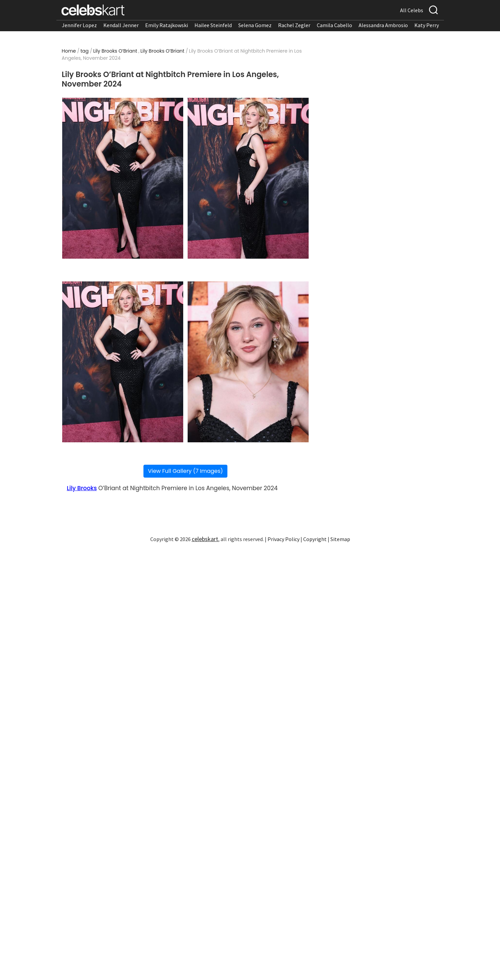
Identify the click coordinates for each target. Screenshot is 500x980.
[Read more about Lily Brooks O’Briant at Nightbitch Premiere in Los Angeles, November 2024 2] (248, 178)
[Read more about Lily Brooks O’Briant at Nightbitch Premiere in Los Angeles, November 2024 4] (248, 362)
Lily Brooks (82, 488)
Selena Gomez (255, 25)
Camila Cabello (334, 25)
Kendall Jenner (121, 25)
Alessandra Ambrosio (383, 25)
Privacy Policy (283, 539)
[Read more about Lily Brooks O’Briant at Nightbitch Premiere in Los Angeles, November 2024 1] (123, 178)
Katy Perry (427, 25)
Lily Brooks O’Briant (115, 51)
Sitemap (340, 539)
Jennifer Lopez (79, 25)
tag (85, 51)
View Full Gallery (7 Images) (185, 471)
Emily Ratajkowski (167, 25)
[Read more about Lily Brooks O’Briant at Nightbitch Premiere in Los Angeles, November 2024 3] (123, 362)
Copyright (315, 539)
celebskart (205, 539)
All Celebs (412, 10)
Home (69, 51)
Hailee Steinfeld (213, 25)
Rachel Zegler (294, 25)
